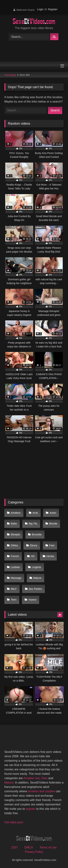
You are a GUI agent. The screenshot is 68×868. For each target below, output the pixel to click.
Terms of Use (48, 847)
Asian (53, 513)
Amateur (16, 513)
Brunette (37, 534)
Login (40, 9)
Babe (14, 524)
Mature (37, 578)
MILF (14, 589)
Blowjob (15, 534)
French (15, 556)
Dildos (15, 545)
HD (33, 556)
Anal (35, 513)
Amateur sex (32, 778)
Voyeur (32, 600)
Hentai (50, 556)
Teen (14, 600)
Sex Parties (35, 589)
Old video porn (14, 822)
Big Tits (33, 524)
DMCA (29, 847)
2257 (15, 847)
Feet (52, 545)
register (31, 809)
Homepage (10, 75)
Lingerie (36, 567)
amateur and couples (41, 791)
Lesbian (15, 567)
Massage (16, 578)
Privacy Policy (34, 852)
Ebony (34, 545)
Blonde (53, 524)
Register (53, 9)
